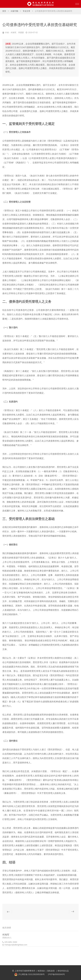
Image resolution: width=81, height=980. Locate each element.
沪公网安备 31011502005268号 (31, 974)
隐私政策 (51, 971)
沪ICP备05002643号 (56, 974)
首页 (4, 11)
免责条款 (41, 971)
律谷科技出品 (63, 971)
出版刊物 (14, 11)
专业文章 (26, 11)
